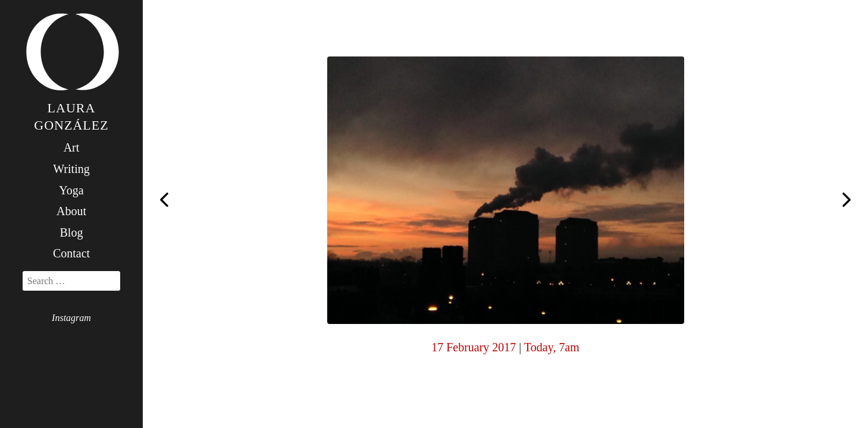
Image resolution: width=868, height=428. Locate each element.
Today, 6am (164, 199)
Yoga (71, 190)
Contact (71, 253)
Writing (71, 169)
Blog (72, 232)
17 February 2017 (474, 347)
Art (72, 147)
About (71, 211)
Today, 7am (552, 347)
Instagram (71, 318)
